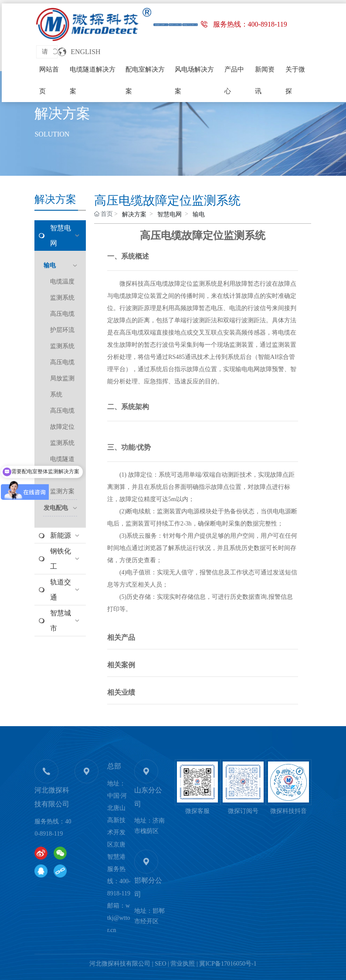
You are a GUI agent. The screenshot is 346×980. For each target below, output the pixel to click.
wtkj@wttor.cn (119, 918)
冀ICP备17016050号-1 (228, 964)
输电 (199, 214)
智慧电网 (170, 214)
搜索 (55, 52)
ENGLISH (85, 52)
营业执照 (183, 964)
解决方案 (62, 113)
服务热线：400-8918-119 (250, 24)
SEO (160, 964)
